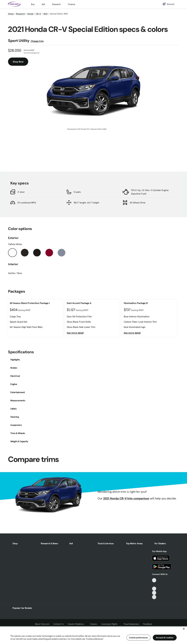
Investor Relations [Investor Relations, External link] (77, 624)
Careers (94, 624)
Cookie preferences (138, 638)
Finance (72, 4)
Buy (33, 4)
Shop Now (18, 62)
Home (11, 14)
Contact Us (59, 624)
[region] (93, 635)
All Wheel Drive (138, 203)
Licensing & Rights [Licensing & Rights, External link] (110, 624)
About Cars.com (42, 624)
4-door (21, 192)
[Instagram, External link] (154, 593)
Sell (43, 4)
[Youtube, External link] (154, 589)
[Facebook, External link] (154, 584)
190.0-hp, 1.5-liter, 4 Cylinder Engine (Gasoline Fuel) (150, 192)
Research (56, 4)
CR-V (38, 14)
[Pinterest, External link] (154, 597)
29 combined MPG (27, 203)
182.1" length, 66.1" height (86, 203)
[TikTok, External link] (154, 580)
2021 (45, 14)
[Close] (184, 629)
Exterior (13, 238)
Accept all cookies (165, 638)
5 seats (77, 192)
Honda (30, 14)
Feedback (148, 624)
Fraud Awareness (131, 624)
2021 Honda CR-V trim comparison (126, 498)
